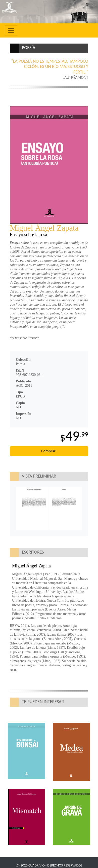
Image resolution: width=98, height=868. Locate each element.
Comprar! (49, 451)
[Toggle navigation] (11, 30)
